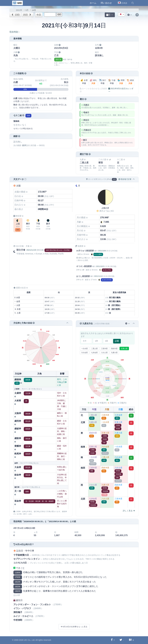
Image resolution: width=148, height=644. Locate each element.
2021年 (19, 10)
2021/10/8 (102, 251)
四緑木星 (114, 349)
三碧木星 (104, 349)
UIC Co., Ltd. (30, 640)
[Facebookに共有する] (112, 640)
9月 (27, 10)
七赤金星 (94, 353)
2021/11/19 (31, 250)
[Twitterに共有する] (121, 640)
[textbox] (121, 15)
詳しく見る (129, 511)
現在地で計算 (125, 179)
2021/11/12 (98, 276)
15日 (27, 15)
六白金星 (84, 353)
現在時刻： (15, 32)
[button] (133, 3)
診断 (117, 341)
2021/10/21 (100, 266)
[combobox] (121, 14)
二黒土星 (94, 349)
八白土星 (104, 353)
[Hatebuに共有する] (130, 640)
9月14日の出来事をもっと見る (74, 627)
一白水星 (84, 349)
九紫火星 (114, 353)
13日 (15, 15)
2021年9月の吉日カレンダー (121, 90)
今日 (39, 15)
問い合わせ (106, 3)
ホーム (93, 3)
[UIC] (17, 3)
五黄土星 (124, 349)
